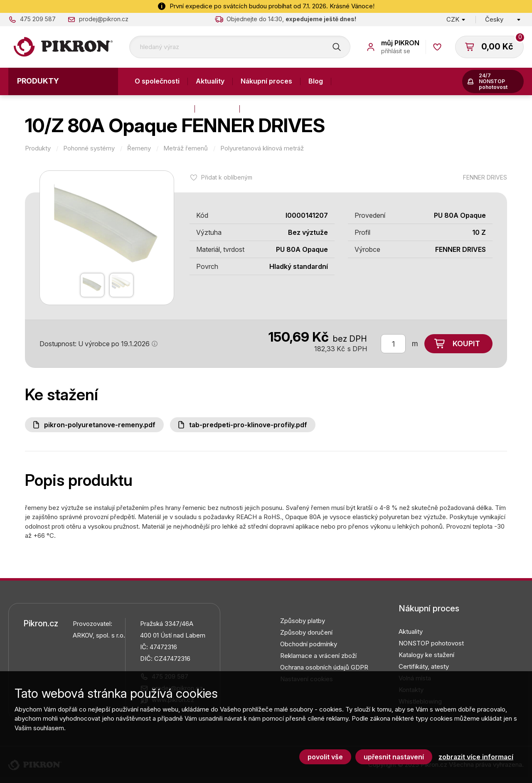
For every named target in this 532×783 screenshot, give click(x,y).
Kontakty (217, 108)
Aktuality (210, 81)
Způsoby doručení (306, 632)
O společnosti (157, 81)
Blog (316, 81)
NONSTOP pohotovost (431, 643)
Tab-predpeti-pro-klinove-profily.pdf (248, 425)
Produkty (38, 81)
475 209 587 (38, 19)
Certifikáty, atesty (424, 666)
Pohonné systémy (89, 148)
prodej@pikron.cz (104, 19)
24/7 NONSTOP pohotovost (493, 81)
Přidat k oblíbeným (227, 177)
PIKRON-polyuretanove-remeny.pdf (100, 425)
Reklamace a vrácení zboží (318, 656)
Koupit (466, 343)
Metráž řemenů (186, 148)
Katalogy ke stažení (426, 655)
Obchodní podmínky (309, 644)
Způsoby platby (303, 621)
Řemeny (139, 148)
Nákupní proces (266, 81)
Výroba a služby (161, 108)
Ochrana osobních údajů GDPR (324, 667)
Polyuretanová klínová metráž (262, 148)
